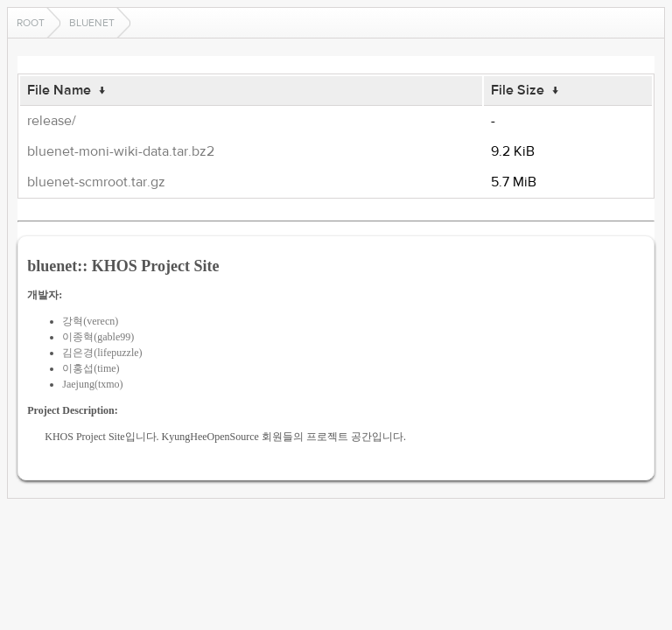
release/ (52, 121)
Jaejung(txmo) (92, 384)
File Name (59, 90)
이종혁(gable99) (98, 337)
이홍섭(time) (91, 368)
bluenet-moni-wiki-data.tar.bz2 (121, 151)
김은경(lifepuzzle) (102, 353)
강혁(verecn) (90, 321)
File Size (518, 90)
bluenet (92, 23)
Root (31, 23)
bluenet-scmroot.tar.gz (96, 182)
